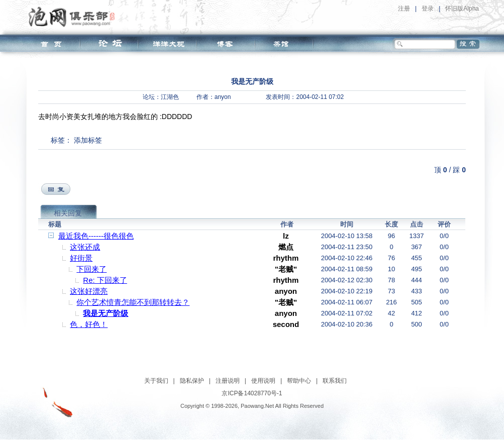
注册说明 (228, 381)
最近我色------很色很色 (96, 236)
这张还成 (85, 247)
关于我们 (156, 381)
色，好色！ (89, 324)
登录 (428, 9)
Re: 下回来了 (105, 280)
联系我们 (335, 381)
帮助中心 (299, 381)
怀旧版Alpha (462, 9)
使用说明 (263, 381)
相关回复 (68, 213)
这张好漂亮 (89, 291)
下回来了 (91, 269)
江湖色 (170, 97)
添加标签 (88, 140)
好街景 (81, 258)
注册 (404, 9)
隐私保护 (192, 381)
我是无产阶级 (106, 313)
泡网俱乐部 (74, 17)
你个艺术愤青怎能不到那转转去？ (133, 302)
